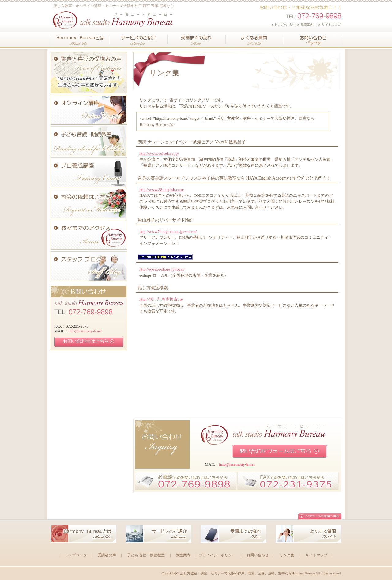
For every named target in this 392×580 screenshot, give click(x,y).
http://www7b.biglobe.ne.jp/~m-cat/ (168, 231)
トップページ (76, 555)
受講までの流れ (197, 40)
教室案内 (183, 555)
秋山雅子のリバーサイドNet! (165, 220)
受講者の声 (107, 555)
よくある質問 (255, 40)
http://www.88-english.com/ (162, 190)
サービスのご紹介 (139, 40)
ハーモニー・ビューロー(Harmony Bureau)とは (80, 40)
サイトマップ (316, 555)
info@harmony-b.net (237, 464)
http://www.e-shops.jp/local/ (162, 269)
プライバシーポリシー (217, 555)
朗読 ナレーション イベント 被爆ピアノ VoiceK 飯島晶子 (192, 142)
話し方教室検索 (153, 288)
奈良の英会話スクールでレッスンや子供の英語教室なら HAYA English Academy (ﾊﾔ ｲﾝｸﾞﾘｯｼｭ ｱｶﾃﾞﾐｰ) (234, 178)
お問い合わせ (313, 40)
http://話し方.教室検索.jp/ (161, 299)
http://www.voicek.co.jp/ (159, 153)
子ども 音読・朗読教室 (146, 555)
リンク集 (287, 555)
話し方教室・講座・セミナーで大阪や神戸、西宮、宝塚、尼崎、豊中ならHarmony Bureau (248, 573)
